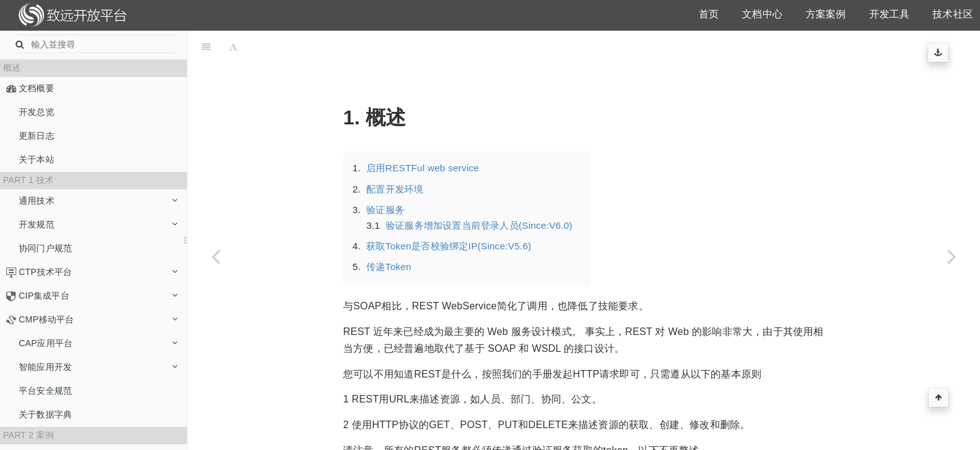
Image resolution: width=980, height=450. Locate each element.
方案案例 (826, 14)
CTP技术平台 (98, 272)
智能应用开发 (98, 367)
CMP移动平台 (98, 319)
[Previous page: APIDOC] (216, 256)
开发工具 (890, 14)
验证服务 (385, 178)
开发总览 (37, 112)
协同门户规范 (45, 248)
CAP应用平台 (98, 343)
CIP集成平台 (98, 296)
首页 (709, 14)
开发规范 (98, 224)
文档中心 (762, 14)
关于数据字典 (45, 414)
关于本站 (37, 159)
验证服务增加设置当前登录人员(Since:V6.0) (479, 194)
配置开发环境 (395, 158)
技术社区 (953, 14)
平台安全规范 (45, 391)
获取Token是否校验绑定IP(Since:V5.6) (449, 215)
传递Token (389, 235)
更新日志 (37, 136)
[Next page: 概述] (952, 256)
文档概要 (37, 88)
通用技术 (98, 201)
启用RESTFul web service (422, 137)
